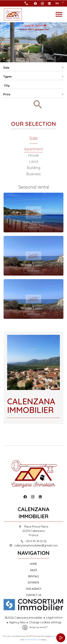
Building (34, 168)
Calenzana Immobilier (34, 513)
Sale (33, 138)
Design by (38, 627)
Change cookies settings (45, 622)
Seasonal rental (34, 187)
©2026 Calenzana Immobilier (24, 618)
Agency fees (17, 622)
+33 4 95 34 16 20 (36, 541)
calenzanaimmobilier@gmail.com (36, 545)
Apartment (33, 149)
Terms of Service (32, 640)
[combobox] (33, 68)
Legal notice (54, 617)
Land (34, 161)
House (33, 155)
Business (33, 174)
